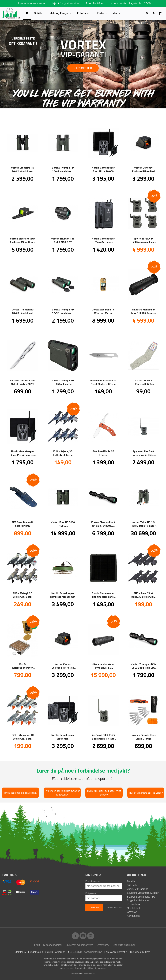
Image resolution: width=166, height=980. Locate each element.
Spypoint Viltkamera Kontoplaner (138, 902)
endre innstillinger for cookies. (92, 968)
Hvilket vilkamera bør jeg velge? (146, 792)
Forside (131, 881)
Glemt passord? (115, 907)
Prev (7, 63)
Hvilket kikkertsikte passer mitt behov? (104, 792)
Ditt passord (91, 893)
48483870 (76, 952)
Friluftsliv (83, 13)
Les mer (70, 968)
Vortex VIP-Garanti (138, 889)
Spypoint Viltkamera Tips (141, 897)
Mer (115, 13)
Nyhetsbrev (103, 945)
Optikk (38, 13)
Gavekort (132, 912)
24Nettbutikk (89, 974)
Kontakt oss (134, 916)
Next (166, 63)
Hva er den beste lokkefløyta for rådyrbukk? (62, 792)
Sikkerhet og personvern (79, 945)
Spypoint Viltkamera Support (143, 893)
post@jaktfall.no (93, 952)
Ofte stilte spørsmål (124, 945)
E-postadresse (93, 881)
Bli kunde (132, 885)
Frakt (37, 945)
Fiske (101, 13)
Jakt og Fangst (59, 13)
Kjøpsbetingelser (53, 945)
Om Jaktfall (133, 908)
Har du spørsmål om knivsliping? (20, 792)
